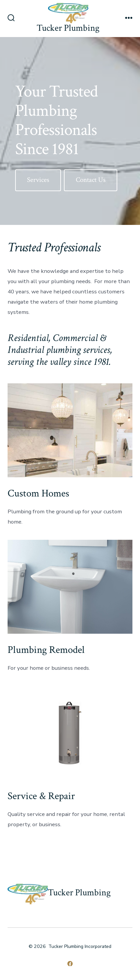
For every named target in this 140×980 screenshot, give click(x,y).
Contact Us (91, 180)
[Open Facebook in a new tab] (70, 964)
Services (38, 180)
